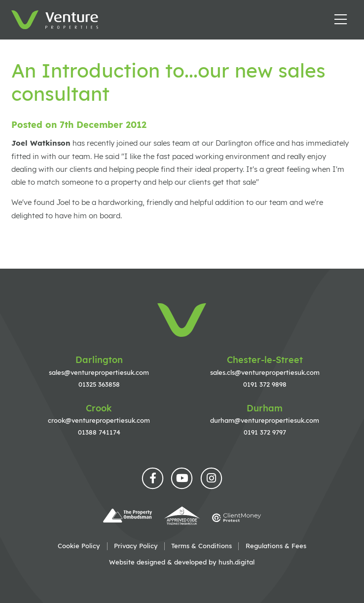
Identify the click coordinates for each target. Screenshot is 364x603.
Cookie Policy (79, 546)
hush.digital (237, 562)
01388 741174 (99, 432)
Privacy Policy (136, 546)
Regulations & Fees (276, 546)
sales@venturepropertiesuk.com (99, 372)
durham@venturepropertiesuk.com (265, 420)
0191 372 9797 (265, 432)
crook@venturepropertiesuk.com (99, 420)
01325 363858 (99, 384)
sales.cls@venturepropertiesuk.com (265, 372)
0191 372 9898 (265, 384)
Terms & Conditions (201, 546)
